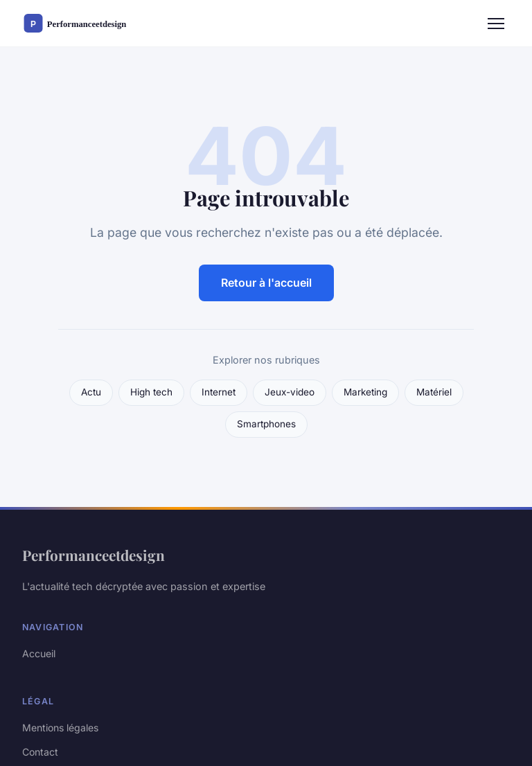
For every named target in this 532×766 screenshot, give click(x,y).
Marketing (365, 392)
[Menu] (496, 24)
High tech (151, 392)
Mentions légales (60, 728)
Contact (40, 752)
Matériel (434, 392)
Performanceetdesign (94, 555)
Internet (219, 392)
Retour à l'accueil (266, 283)
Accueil (39, 653)
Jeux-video (290, 392)
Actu (91, 392)
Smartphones (266, 424)
